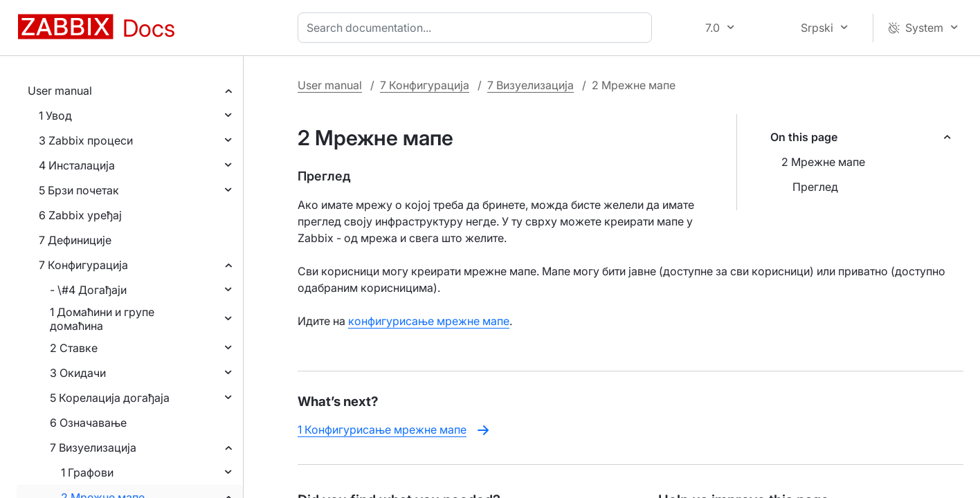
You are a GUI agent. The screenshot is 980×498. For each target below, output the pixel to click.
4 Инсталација (77, 165)
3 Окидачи (78, 373)
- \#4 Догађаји (88, 290)
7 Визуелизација (93, 448)
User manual (60, 91)
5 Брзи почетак (79, 190)
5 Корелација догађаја (110, 398)
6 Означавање (88, 423)
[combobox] (478, 28)
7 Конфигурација (83, 265)
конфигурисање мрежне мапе (429, 321)
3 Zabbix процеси (86, 140)
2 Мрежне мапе (823, 162)
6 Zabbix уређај (80, 215)
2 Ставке (74, 348)
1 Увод (55, 116)
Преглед (815, 187)
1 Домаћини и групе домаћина (102, 319)
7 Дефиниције (75, 240)
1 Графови (87, 472)
